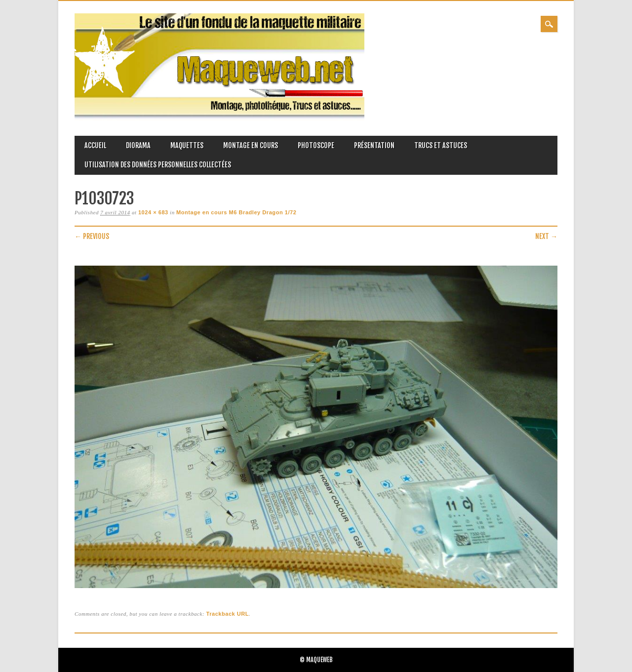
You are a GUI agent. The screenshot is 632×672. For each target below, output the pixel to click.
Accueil (95, 145)
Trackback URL (227, 614)
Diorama (138, 145)
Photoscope (316, 145)
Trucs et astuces (441, 145)
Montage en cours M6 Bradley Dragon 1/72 (236, 212)
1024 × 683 (153, 212)
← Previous (92, 236)
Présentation (374, 145)
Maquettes (187, 145)
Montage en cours (251, 145)
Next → (546, 236)
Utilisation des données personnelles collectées (158, 165)
